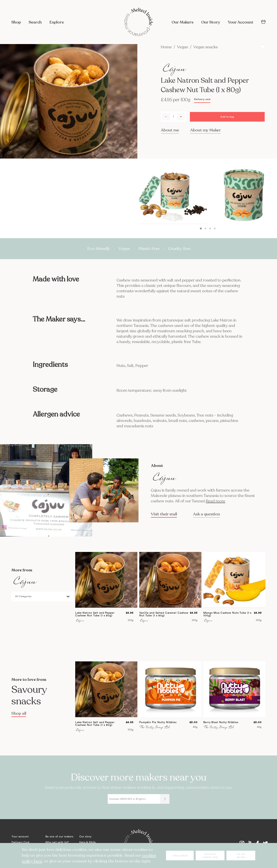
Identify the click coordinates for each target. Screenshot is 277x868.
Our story (85, 837)
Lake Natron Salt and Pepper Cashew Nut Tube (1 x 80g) (95, 614)
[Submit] (165, 799)
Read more (216, 501)
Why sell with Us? (57, 842)
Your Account (241, 22)
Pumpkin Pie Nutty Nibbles (158, 722)
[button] (201, 229)
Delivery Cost (21, 842)
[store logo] (138, 22)
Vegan (183, 47)
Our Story (211, 22)
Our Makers (183, 22)
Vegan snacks (206, 47)
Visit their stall (164, 514)
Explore (57, 22)
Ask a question (206, 514)
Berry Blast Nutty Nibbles (221, 722)
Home (167, 47)
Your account (20, 837)
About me (170, 130)
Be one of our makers (59, 837)
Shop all (19, 713)
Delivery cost (202, 99)
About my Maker (206, 130)
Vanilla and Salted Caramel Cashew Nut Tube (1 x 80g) (164, 614)
